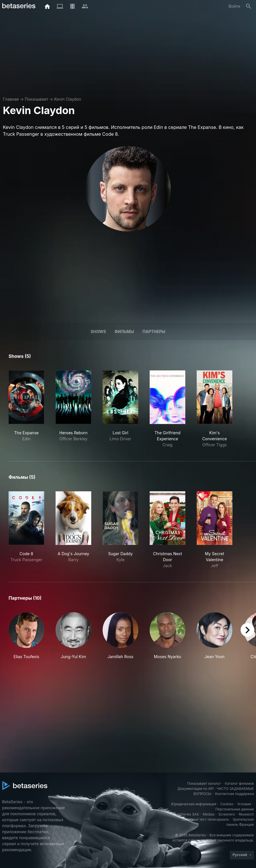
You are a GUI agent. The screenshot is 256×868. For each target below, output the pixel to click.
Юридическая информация (194, 804)
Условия (244, 804)
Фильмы (124, 331)
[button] (26, 639)
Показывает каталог (204, 783)
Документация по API (196, 789)
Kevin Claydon (68, 99)
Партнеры (154, 331)
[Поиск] (249, 6)
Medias (209, 814)
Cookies (227, 804)
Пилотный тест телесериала (205, 819)
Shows (98, 331)
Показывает (36, 99)
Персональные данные (234, 809)
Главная (11, 99)
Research (246, 814)
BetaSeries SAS (186, 814)
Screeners (227, 814)
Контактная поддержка (234, 794)
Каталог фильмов (239, 783)
